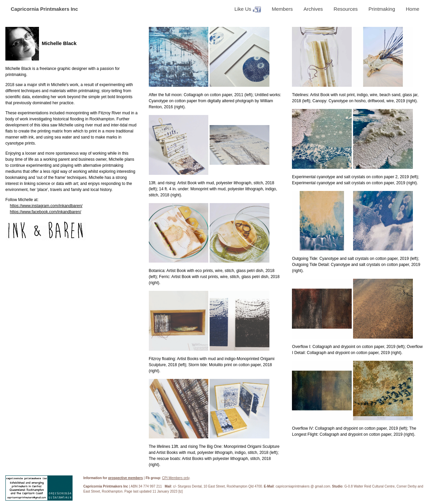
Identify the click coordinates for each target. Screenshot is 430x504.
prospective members (125, 478)
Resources (346, 9)
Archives (313, 9)
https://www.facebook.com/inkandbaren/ (45, 212)
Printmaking (382, 9)
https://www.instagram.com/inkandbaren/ (46, 206)
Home (413, 9)
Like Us (248, 9)
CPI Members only (176, 478)
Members (282, 9)
